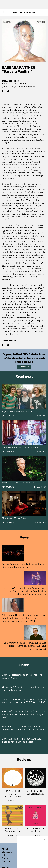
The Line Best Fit (24, 12)
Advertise (6, 855)
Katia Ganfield (19, 84)
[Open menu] (45, 12)
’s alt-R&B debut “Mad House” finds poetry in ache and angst (23, 740)
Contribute (7, 861)
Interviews (8, 416)
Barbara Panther (19, 67)
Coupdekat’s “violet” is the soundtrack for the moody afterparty (23, 689)
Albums (7, 87)
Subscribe (24, 367)
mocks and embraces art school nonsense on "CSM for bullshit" (24, 701)
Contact (6, 858)
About (5, 849)
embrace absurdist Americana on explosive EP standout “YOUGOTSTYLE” (24, 728)
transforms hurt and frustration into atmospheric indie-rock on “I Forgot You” (24, 715)
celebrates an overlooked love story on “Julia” (22, 676)
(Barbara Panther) (25, 87)
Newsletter (7, 852)
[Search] (3, 12)
